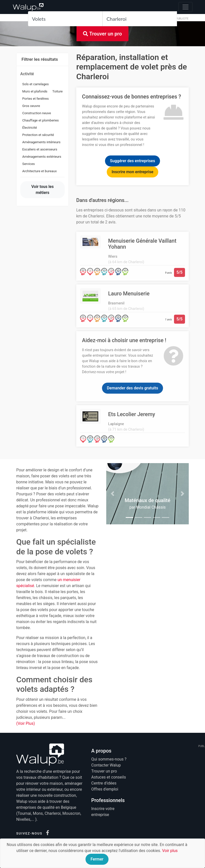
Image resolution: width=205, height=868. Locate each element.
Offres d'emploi (105, 789)
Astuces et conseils (109, 777)
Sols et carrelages (35, 84)
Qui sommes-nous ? (109, 759)
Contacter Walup (106, 765)
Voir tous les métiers (42, 190)
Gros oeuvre (31, 106)
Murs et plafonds (35, 91)
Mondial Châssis (151, 507)
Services (28, 164)
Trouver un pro (102, 34)
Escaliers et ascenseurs (40, 149)
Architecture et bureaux (39, 171)
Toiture (57, 91)
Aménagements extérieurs (42, 157)
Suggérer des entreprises (132, 161)
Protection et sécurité (38, 135)
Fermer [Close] (97, 859)
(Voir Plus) (26, 723)
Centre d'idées (104, 783)
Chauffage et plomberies (40, 120)
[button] (112, 494)
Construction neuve (37, 113)
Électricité (30, 128)
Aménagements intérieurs (41, 142)
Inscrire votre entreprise (103, 812)
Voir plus (170, 851)
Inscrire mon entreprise (133, 172)
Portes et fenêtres (35, 99)
